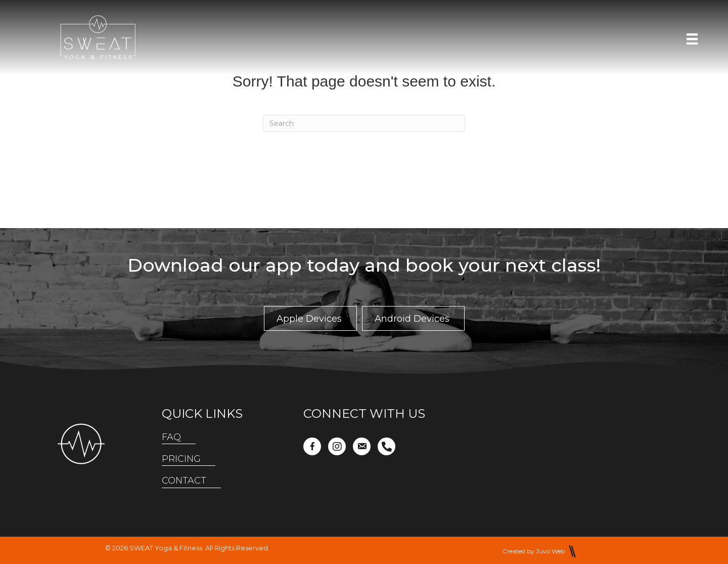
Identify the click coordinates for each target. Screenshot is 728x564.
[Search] (364, 123)
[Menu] (692, 39)
